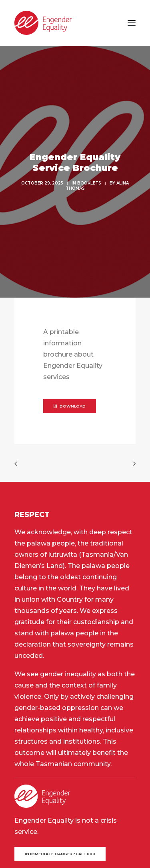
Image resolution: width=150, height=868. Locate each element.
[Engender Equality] (43, 23)
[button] (132, 23)
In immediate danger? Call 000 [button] (60, 779)
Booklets (89, 146)
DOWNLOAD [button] (70, 331)
